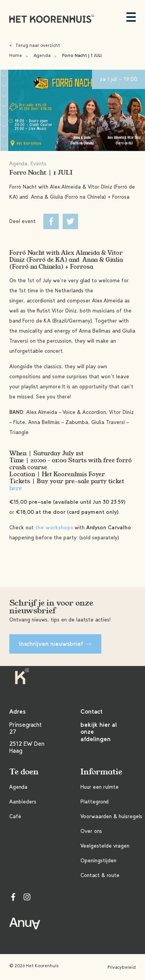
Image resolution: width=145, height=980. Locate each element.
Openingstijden (98, 861)
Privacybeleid (122, 967)
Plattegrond (95, 802)
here (16, 488)
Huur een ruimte (100, 787)
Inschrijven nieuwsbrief (55, 644)
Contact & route (100, 875)
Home (16, 55)
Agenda (42, 55)
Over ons (91, 831)
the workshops (54, 528)
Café (15, 816)
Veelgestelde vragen (105, 846)
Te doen (24, 772)
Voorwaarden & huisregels (111, 816)
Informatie (101, 772)
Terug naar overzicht (35, 45)
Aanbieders (23, 802)
